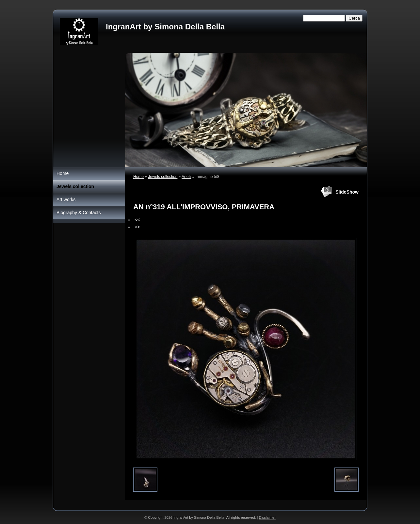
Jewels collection (163, 177)
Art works (66, 199)
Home (138, 177)
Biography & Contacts (79, 213)
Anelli (186, 177)
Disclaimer (267, 517)
